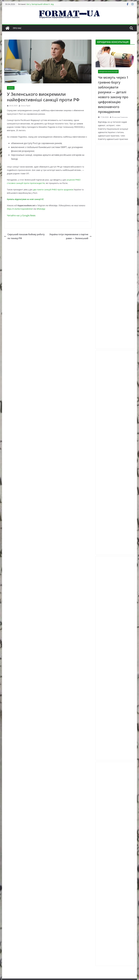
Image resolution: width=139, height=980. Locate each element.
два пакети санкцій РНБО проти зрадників (53, 190)
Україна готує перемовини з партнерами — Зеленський (70, 236)
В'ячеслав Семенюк (120, 117)
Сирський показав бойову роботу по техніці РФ (24, 236)
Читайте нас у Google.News (21, 215)
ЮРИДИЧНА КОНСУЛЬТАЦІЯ (108, 72)
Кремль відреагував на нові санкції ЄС (25, 199)
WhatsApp (41, 209)
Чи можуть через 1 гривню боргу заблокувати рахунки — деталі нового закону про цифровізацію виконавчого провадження (113, 94)
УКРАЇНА (11, 88)
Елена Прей (26, 106)
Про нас (17, 28)
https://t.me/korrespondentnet (20, 209)
